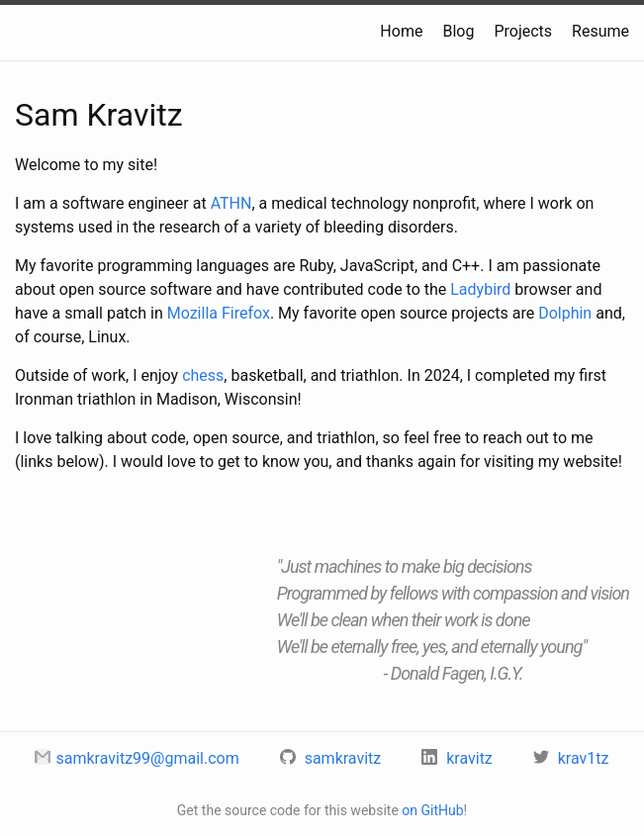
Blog (458, 31)
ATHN (231, 203)
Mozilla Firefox (219, 313)
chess (203, 375)
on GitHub (432, 810)
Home (401, 31)
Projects (523, 31)
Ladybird (480, 289)
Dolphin (565, 313)
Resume (600, 31)
